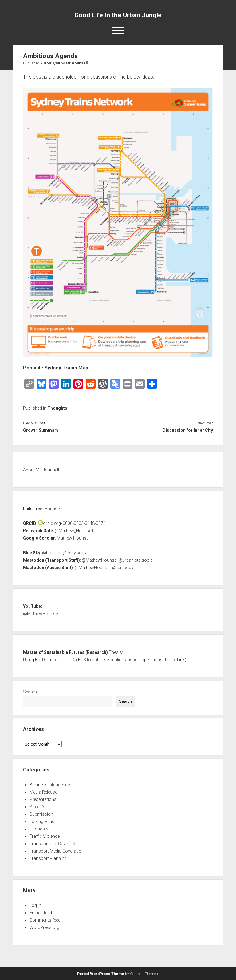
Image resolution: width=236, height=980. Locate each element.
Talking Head (42, 822)
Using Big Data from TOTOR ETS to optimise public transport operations (93, 660)
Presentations (43, 799)
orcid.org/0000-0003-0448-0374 (72, 523)
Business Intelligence (50, 785)
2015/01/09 (50, 63)
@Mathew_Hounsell (74, 531)
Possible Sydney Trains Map (56, 368)
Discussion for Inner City (188, 430)
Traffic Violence (45, 836)
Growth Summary (41, 430)
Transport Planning (48, 858)
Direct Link (175, 660)
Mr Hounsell (77, 63)
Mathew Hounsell (74, 538)
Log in (35, 905)
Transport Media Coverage (55, 851)
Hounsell (53, 509)
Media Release (43, 792)
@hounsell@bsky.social (65, 553)
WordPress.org (44, 927)
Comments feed (45, 920)
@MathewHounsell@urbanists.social (118, 560)
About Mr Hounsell (41, 470)
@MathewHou (37, 614)
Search (30, 692)
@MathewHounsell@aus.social (105, 568)
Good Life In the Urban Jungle (118, 15)
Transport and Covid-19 (52, 844)
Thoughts (57, 408)
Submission (41, 814)
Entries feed (41, 913)
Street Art (38, 807)
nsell (55, 614)
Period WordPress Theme (101, 974)
